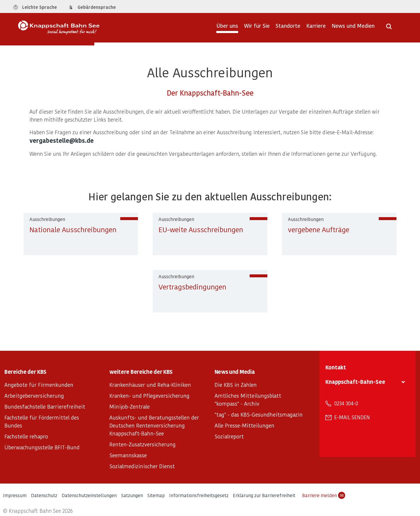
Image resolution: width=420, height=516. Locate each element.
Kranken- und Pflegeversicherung (149, 395)
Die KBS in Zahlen (236, 385)
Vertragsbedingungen (192, 287)
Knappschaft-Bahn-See (355, 382)
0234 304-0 (346, 403)
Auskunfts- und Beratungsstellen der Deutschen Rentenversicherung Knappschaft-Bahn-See (154, 425)
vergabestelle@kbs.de (62, 140)
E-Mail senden (352, 417)
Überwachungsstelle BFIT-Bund (42, 447)
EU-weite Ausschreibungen (201, 230)
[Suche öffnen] (389, 28)
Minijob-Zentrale (130, 406)
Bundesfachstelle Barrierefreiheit (45, 406)
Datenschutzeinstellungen (89, 495)
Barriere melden (324, 495)
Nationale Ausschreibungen (73, 230)
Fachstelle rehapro (26, 436)
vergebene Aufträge (319, 230)
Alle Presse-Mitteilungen (244, 425)
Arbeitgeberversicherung (34, 395)
